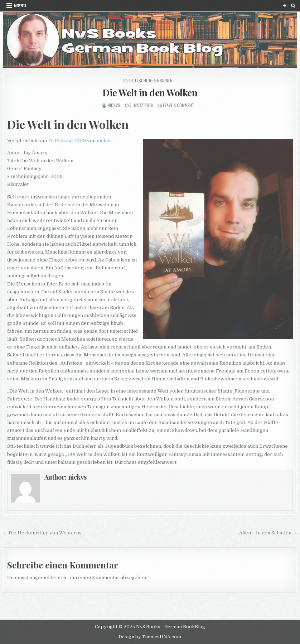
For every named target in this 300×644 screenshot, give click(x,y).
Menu (20, 6)
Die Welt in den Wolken (150, 93)
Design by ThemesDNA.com (150, 637)
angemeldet (43, 578)
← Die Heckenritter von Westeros (42, 533)
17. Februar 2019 (67, 141)
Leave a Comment (179, 105)
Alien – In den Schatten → (268, 533)
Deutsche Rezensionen (151, 80)
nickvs (114, 105)
